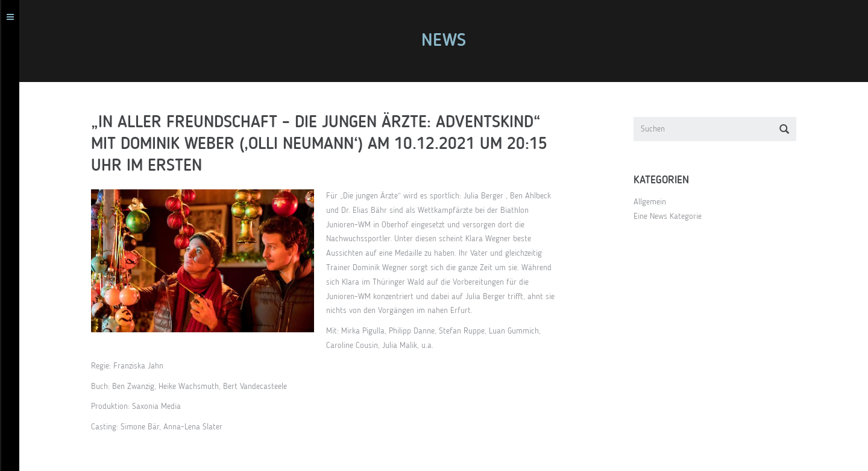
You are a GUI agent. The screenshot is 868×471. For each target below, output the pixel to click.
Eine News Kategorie (673, 217)
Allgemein (655, 202)
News (449, 41)
